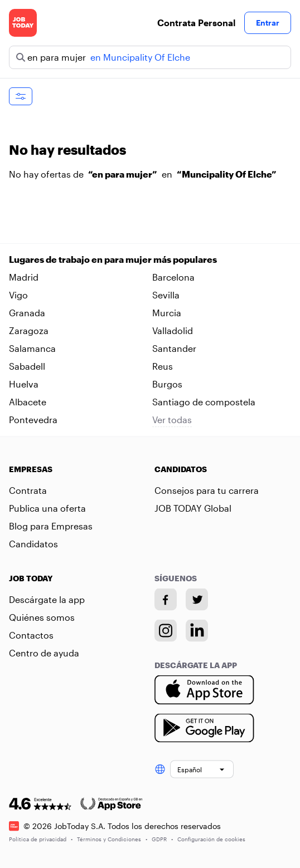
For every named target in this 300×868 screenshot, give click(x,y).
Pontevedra (33, 420)
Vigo (18, 295)
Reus (163, 366)
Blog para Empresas (51, 526)
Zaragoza (29, 330)
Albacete (28, 402)
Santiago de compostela (204, 402)
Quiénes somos (42, 617)
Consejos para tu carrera (207, 490)
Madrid (24, 277)
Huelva (24, 384)
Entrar (268, 23)
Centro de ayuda (44, 653)
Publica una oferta (47, 508)
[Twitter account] (197, 600)
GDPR (162, 838)
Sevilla (166, 295)
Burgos (167, 384)
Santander (174, 348)
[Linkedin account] (197, 631)
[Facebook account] (166, 600)
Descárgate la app (47, 599)
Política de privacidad (41, 838)
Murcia (167, 313)
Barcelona (173, 277)
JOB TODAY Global (193, 508)
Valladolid (173, 330)
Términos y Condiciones (112, 838)
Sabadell (27, 366)
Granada (27, 313)
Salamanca (32, 348)
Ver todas (172, 420)
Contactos (31, 635)
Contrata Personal (196, 23)
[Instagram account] (166, 631)
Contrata (28, 490)
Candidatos (33, 544)
